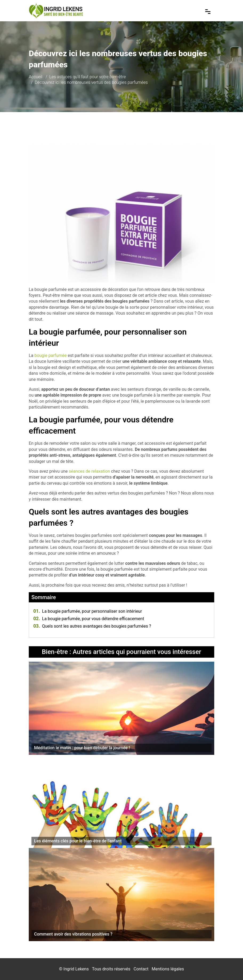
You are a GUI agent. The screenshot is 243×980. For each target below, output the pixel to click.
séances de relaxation (89, 471)
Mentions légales (168, 969)
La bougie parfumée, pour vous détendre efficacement (89, 619)
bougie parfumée (50, 355)
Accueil (36, 77)
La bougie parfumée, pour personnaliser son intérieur (88, 611)
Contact (141, 969)
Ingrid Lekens (76, 969)
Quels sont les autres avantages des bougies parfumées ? (92, 626)
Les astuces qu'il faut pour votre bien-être (88, 77)
